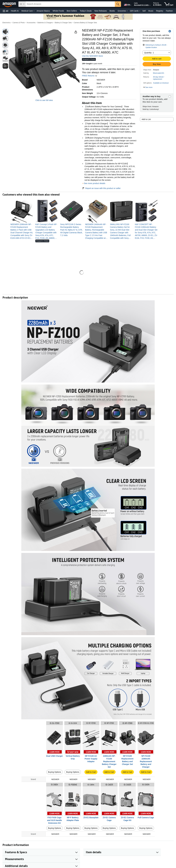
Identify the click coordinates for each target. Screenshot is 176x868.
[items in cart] (169, 4)
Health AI (15, 11)
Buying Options (55, 772)
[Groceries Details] (127, 11)
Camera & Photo (19, 23)
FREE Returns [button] (90, 76)
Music (151, 11)
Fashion (169, 11)
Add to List (146, 119)
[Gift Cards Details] (140, 11)
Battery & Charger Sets (63, 23)
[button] (5, 11)
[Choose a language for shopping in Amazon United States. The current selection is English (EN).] (127, 4)
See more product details (95, 183)
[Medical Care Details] (34, 11)
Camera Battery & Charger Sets (85, 23)
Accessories (31, 23)
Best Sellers (72, 11)
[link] (22, 231)
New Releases (101, 11)
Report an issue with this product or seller (101, 188)
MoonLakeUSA (159, 73)
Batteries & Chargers (45, 23)
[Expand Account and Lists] (150, 5)
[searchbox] (70, 4)
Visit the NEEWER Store (92, 56)
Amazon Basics (43, 11)
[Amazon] (9, 4)
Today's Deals (86, 11)
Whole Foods (58, 11)
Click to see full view (44, 100)
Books (112, 11)
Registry (160, 11)
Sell (144, 11)
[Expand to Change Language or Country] (131, 5)
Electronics (7, 23)
